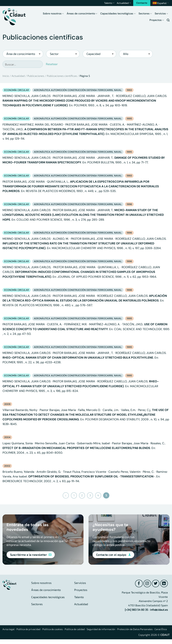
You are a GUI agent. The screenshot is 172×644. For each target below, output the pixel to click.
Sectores (145, 14)
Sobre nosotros (53, 14)
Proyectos (157, 20)
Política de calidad (82, 630)
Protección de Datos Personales (148, 630)
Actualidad (124, 3)
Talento (109, 3)
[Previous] (65, 495)
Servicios (161, 14)
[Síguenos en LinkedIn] (164, 584)
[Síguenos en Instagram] (147, 584)
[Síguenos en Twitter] (155, 584)
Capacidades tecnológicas (118, 14)
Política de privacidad (31, 630)
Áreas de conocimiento (82, 14)
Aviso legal (9, 630)
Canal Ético (9, 634)
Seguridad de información (111, 630)
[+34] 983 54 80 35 (136, 610)
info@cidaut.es (159, 610)
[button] (168, 20)
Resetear (52, 64)
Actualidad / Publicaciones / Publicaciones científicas (44, 76)
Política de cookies (57, 630)
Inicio (6, 76)
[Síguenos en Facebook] (138, 584)
